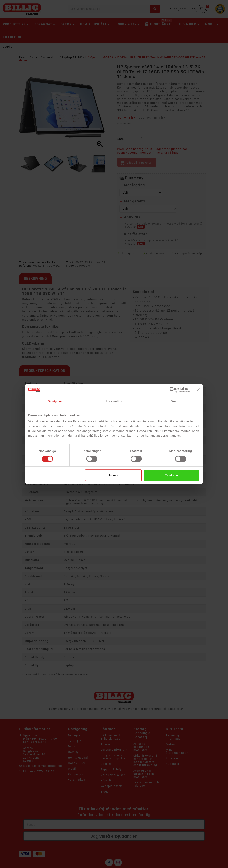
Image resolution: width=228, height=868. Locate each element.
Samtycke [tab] (55, 401)
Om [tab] (173, 401)
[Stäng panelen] (198, 390)
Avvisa (113, 475)
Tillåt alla (171, 475)
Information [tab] (114, 401)
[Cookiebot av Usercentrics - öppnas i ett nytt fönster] (172, 390)
